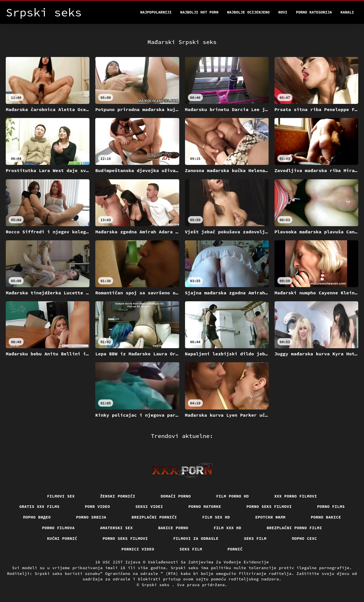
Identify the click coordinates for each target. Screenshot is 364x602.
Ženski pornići (118, 496)
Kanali (347, 12)
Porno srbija (91, 517)
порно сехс (304, 538)
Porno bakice (326, 517)
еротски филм (270, 517)
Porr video (98, 506)
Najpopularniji (156, 12)
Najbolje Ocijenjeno (248, 12)
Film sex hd (216, 517)
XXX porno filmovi (296, 496)
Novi (283, 12)
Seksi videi (149, 506)
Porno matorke (205, 506)
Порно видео (37, 517)
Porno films (331, 506)
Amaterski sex (117, 528)
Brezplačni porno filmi (295, 528)
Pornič (235, 549)
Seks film (255, 538)
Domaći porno (176, 496)
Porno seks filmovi (269, 506)
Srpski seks (157, 585)
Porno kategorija (314, 12)
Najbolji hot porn (199, 12)
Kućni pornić (62, 538)
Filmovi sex (61, 496)
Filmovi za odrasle (196, 538)
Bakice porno (173, 528)
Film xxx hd (227, 528)
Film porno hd (232, 496)
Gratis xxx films (39, 506)
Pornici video (138, 549)
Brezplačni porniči (154, 517)
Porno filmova (58, 528)
